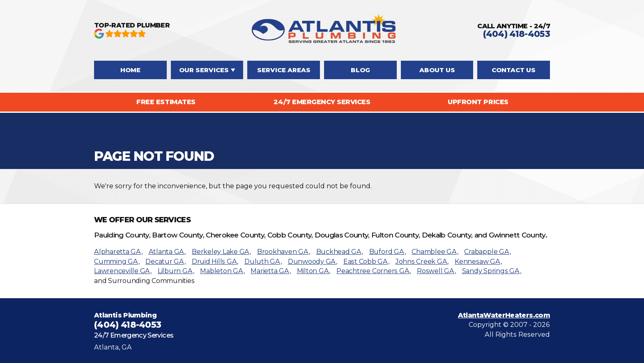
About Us (437, 70)
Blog (360, 70)
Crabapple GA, (487, 252)
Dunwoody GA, (313, 261)
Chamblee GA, (435, 252)
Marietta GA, (270, 271)
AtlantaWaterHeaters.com (504, 315)
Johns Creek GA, (422, 261)
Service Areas (284, 70)
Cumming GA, (117, 261)
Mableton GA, (222, 271)
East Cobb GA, (366, 261)
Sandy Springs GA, (492, 271)
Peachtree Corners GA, (374, 271)
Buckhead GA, (340, 252)
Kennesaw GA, (478, 261)
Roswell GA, (436, 271)
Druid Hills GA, (215, 261)
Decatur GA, (165, 261)
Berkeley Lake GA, (221, 252)
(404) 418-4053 (516, 34)
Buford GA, (388, 252)
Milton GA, (314, 271)
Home (130, 70)
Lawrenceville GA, (123, 271)
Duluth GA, (263, 261)
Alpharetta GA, (118, 252)
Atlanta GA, (167, 252)
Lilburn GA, (176, 271)
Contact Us (514, 70)
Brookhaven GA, (284, 252)
